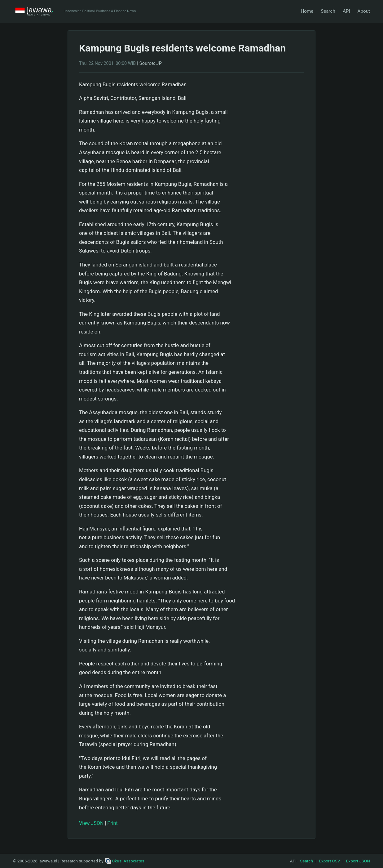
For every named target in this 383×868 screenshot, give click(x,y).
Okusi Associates (125, 861)
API (346, 11)
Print (112, 823)
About (364, 11)
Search (328, 11)
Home (307, 11)
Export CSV (329, 861)
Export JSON (358, 861)
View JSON (91, 823)
